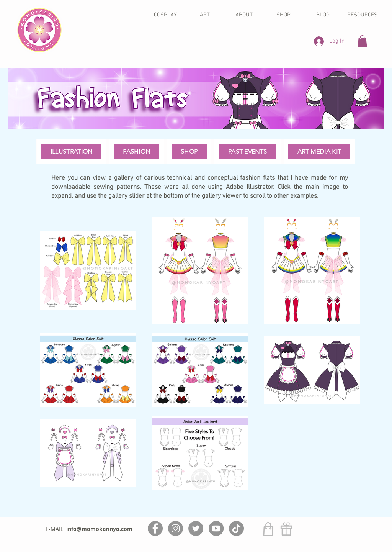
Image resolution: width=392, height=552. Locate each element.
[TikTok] (236, 528)
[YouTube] (216, 528)
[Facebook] (155, 528)
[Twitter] (196, 528)
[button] (362, 41)
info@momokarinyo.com (99, 529)
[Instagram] (176, 528)
